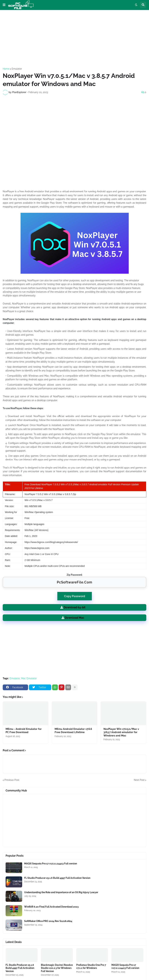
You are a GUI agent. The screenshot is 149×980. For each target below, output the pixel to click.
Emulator (17, 69)
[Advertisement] (74, 39)
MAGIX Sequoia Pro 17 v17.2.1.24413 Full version (51, 864)
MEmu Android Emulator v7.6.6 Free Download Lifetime (73, 731)
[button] (4, 5)
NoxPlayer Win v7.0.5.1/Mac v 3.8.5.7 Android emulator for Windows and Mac (121, 732)
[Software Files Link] (14, 868)
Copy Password (75, 595)
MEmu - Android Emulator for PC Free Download (24, 731)
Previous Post (12, 780)
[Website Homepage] (21, 5)
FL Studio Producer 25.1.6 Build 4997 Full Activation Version (57, 878)
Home (6, 69)
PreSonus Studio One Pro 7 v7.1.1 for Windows (91, 966)
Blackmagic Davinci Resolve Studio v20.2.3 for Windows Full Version (57, 968)
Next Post (139, 780)
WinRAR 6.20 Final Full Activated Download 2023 (51, 907)
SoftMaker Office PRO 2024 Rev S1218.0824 (48, 921)
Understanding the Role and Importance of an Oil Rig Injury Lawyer (61, 892)
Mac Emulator (29, 678)
